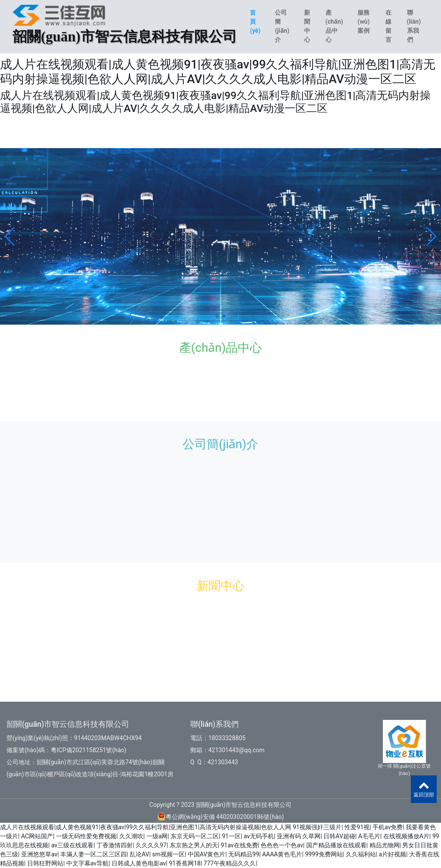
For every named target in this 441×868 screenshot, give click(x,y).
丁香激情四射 (115, 845)
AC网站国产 (37, 836)
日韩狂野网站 (45, 863)
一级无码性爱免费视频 (86, 836)
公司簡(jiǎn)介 (282, 26)
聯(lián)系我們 (414, 26)
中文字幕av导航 (87, 863)
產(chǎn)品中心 (334, 26)
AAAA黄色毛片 (282, 854)
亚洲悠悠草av (39, 854)
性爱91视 (357, 827)
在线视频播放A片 (406, 836)
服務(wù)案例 (363, 22)
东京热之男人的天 (194, 845)
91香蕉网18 (185, 863)
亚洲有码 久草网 (299, 836)
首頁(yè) (255, 22)
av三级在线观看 (72, 845)
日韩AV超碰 (339, 836)
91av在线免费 (239, 845)
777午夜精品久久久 (230, 863)
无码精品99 (244, 854)
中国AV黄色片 (207, 854)
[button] (10, 236)
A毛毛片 (369, 836)
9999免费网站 (324, 854)
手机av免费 (388, 827)
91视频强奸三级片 (317, 827)
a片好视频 (392, 854)
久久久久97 (151, 845)
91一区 (231, 836)
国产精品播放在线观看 (336, 845)
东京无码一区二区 (195, 836)
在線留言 (388, 26)
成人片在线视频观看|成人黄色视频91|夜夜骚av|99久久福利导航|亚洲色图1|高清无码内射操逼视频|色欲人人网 (146, 827)
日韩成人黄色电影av (139, 863)
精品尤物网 (385, 845)
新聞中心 (307, 26)
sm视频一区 (168, 854)
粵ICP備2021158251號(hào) (89, 750)
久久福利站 (361, 854)
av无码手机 (259, 836)
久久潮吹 (131, 836)
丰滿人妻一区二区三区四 (93, 854)
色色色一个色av (282, 845)
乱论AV (139, 854)
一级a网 (157, 836)
